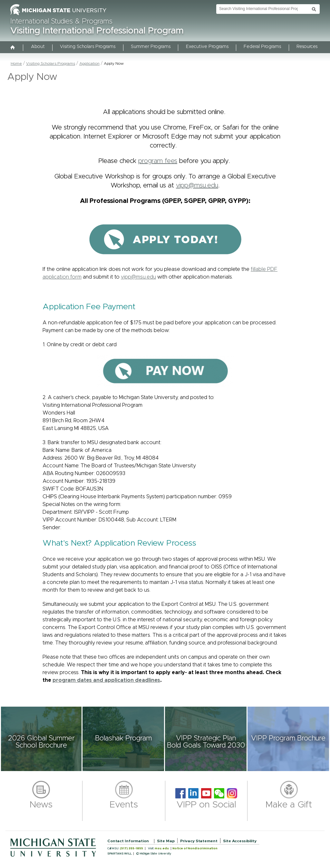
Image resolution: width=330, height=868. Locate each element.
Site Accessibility (240, 841)
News (41, 805)
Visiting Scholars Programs (88, 47)
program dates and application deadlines (106, 680)
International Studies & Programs (61, 22)
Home (16, 63)
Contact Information (128, 841)
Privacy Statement (199, 841)
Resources (307, 47)
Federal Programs (262, 47)
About (38, 47)
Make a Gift (289, 805)
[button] (41, 739)
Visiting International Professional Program (97, 31)
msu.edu (162, 849)
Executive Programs (207, 47)
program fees (158, 161)
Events (124, 805)
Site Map (166, 841)
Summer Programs (151, 47)
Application (89, 63)
